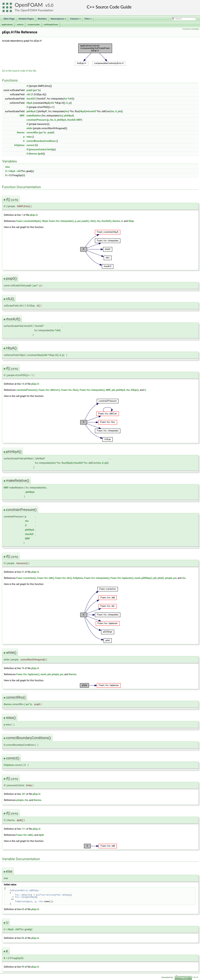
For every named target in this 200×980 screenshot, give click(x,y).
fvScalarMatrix (19, 890)
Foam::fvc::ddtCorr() (49, 390)
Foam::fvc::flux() (70, 390)
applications (7, 25)
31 (23, 572)
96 (23, 938)
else (7, 167)
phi (119, 111)
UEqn (131, 221)
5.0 (50, 5)
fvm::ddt (61, 895)
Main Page (9, 19)
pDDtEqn (34, 890)
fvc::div (20, 897)
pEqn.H (34, 215)
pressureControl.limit (41, 149)
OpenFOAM (29, 5)
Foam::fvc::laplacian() (122, 578)
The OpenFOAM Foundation (34, 10)
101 (23, 794)
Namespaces (59, 20)
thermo (21, 133)
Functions (186, 29)
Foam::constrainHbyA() (29, 221)
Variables (195, 29)
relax (29, 137)
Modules (42, 19)
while (29, 128)
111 (23, 829)
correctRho (32, 133)
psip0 (30, 90)
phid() (161, 578)
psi (35, 90)
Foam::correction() (26, 578)
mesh (138, 578)
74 (23, 668)
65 (23, 909)
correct (30, 145)
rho (65, 99)
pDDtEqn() (147, 578)
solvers (20, 25)
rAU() (93, 221)
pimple (169, 578)
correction (48, 895)
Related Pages (26, 19)
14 (23, 384)
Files (89, 20)
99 (23, 967)
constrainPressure (36, 120)
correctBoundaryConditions (41, 141)
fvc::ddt (20, 895)
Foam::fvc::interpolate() (61, 221)
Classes (76, 20)
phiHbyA (31, 111)
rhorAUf (31, 99)
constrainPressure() (27, 390)
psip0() (85, 221)
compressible (34, 25)
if (27, 86)
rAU (29, 94)
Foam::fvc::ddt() (46, 578)
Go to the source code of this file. (19, 71)
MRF (22, 116)
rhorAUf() (106, 221)
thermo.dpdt (36, 154)
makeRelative (34, 116)
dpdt (41, 835)
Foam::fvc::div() (63, 578)
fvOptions (19, 145)
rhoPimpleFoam (51, 25)
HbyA (29, 103)
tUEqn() (135, 390)
